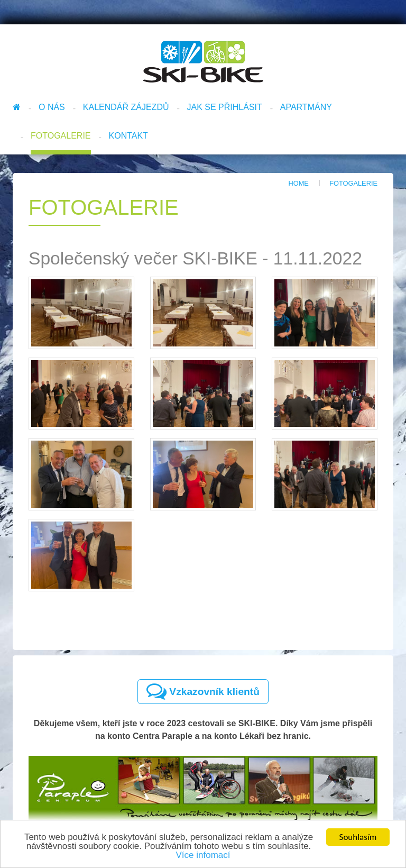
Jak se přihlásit (225, 107)
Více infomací (203, 856)
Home (298, 183)
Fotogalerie (61, 136)
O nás (52, 107)
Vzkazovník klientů (203, 691)
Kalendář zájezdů (126, 107)
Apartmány (306, 107)
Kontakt (128, 136)
